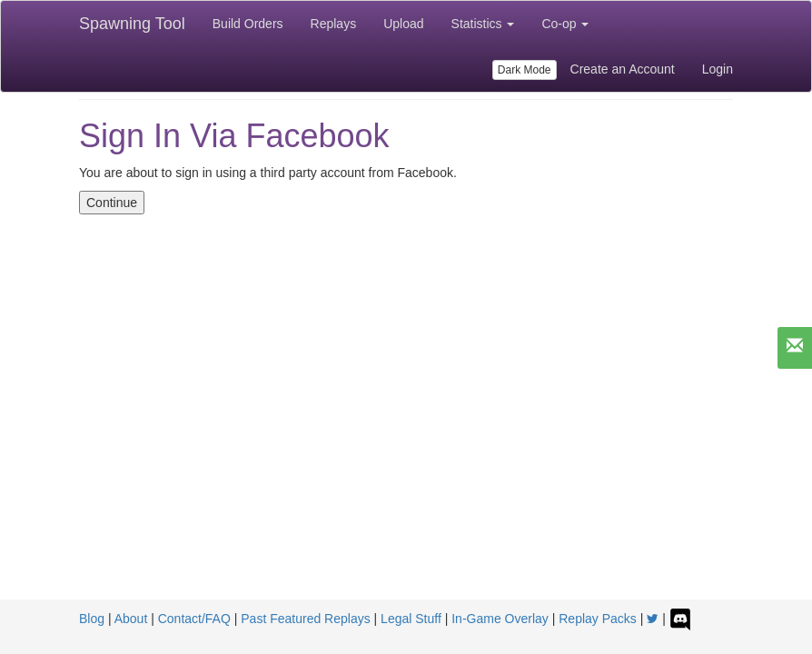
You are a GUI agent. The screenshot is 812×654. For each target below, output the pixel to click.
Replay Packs (598, 619)
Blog (92, 619)
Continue (112, 203)
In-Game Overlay (500, 619)
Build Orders (248, 24)
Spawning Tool (132, 24)
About (131, 619)
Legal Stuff (411, 619)
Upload (403, 24)
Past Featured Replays (305, 619)
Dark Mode (525, 70)
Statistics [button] (483, 24)
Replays (334, 24)
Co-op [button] (565, 24)
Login (718, 69)
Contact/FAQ (194, 619)
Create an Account (623, 69)
